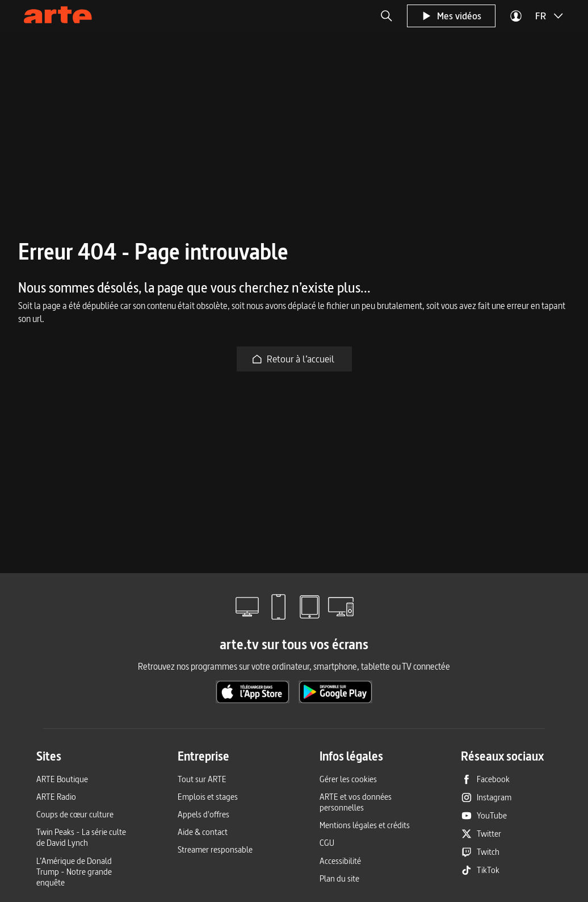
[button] (387, 16)
